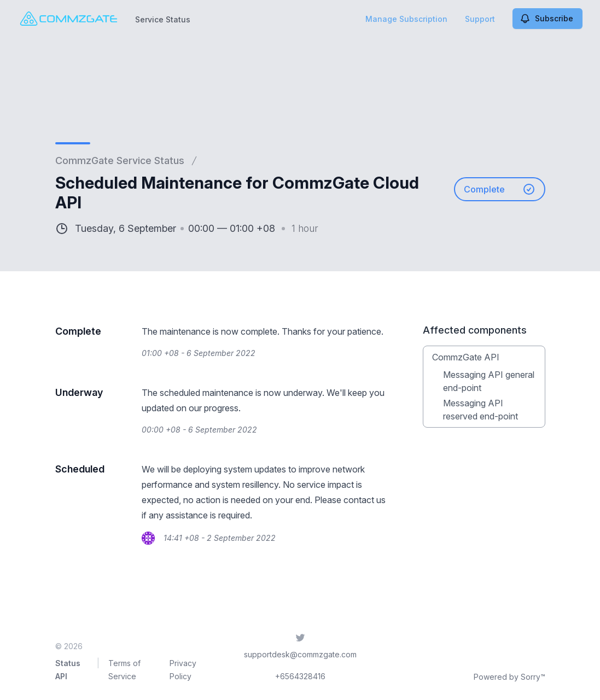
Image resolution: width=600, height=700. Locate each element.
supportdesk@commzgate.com (300, 654)
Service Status (163, 19)
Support (480, 19)
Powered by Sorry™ (509, 677)
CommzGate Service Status (120, 161)
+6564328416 (300, 676)
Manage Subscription (406, 19)
